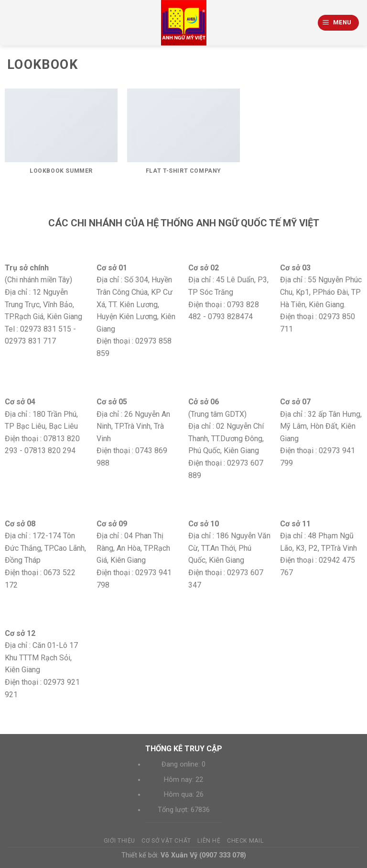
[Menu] (339, 23)
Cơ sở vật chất (166, 841)
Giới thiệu (119, 841)
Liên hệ (209, 841)
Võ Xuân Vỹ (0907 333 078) (203, 855)
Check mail (245, 841)
